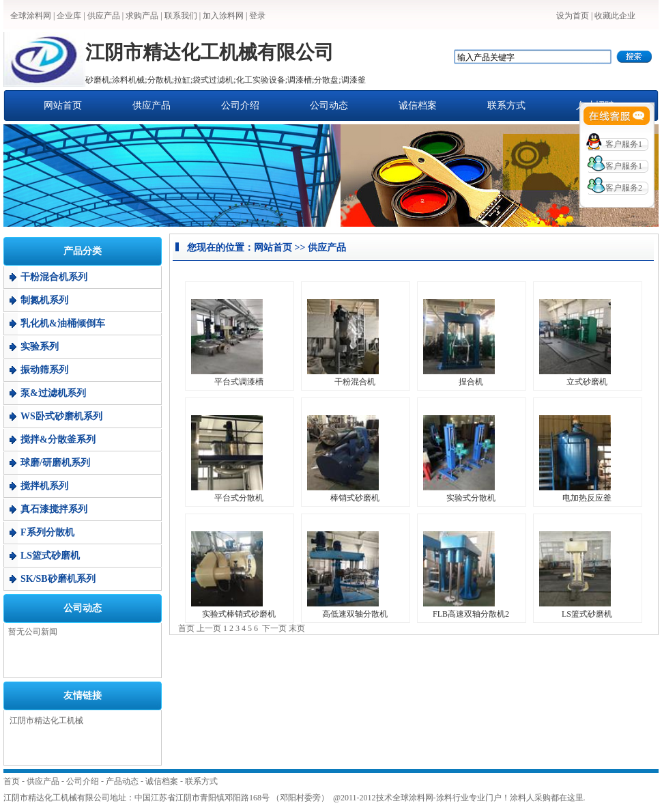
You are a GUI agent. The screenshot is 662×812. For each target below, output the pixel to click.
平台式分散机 (239, 498)
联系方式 (506, 106)
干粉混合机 (355, 382)
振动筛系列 (44, 370)
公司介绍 (240, 106)
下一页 (274, 628)
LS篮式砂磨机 (50, 556)
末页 (297, 628)
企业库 (69, 16)
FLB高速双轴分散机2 (471, 614)
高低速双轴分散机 (355, 614)
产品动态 (122, 781)
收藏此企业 (615, 16)
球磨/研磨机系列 (55, 463)
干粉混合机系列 (54, 277)
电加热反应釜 (587, 498)
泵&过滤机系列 (53, 393)
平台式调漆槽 (239, 382)
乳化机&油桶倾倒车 (63, 323)
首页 (12, 781)
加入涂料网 (223, 16)
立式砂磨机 (587, 382)
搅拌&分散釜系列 (58, 439)
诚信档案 (418, 106)
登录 (257, 16)
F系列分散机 (47, 532)
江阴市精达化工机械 (46, 720)
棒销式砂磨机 (355, 498)
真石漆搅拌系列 (54, 509)
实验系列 (40, 347)
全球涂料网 (31, 16)
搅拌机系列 (44, 486)
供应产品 (104, 16)
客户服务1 (624, 144)
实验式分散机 (471, 498)
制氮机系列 (44, 300)
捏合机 (471, 382)
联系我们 (181, 16)
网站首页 (63, 106)
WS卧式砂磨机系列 (61, 416)
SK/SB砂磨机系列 (58, 579)
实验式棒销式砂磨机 (239, 614)
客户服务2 (624, 188)
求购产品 (142, 16)
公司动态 (329, 106)
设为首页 (573, 16)
